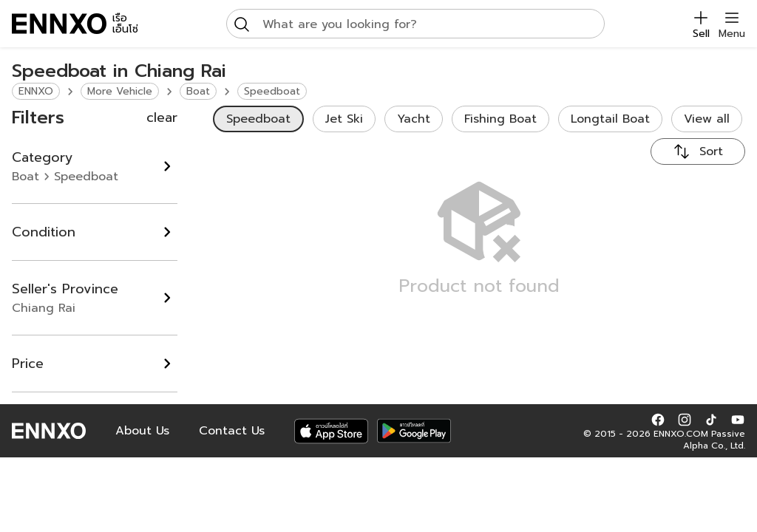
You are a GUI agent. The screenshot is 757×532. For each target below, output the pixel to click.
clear (162, 117)
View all (707, 119)
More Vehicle (120, 91)
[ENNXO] (59, 24)
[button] (658, 419)
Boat (198, 91)
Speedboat (272, 91)
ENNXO (36, 91)
